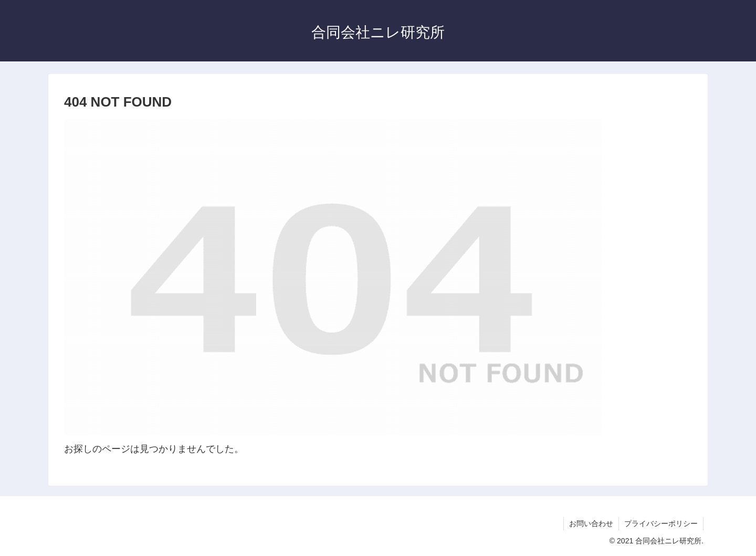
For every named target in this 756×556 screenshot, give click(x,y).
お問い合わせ (591, 523)
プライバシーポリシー (661, 523)
